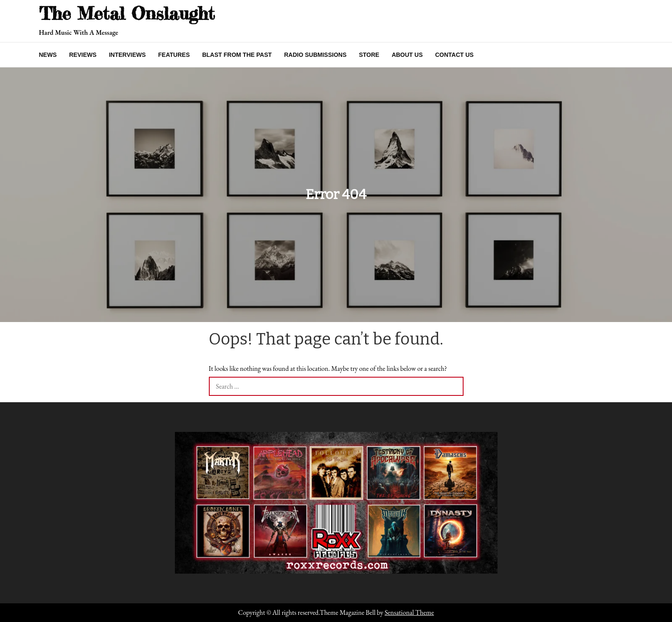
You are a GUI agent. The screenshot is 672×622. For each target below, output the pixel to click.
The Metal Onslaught (127, 13)
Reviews (83, 55)
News (48, 55)
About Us (407, 55)
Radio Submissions (315, 55)
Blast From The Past (237, 55)
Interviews (127, 55)
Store (369, 55)
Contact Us (454, 55)
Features (174, 55)
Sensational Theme (409, 612)
